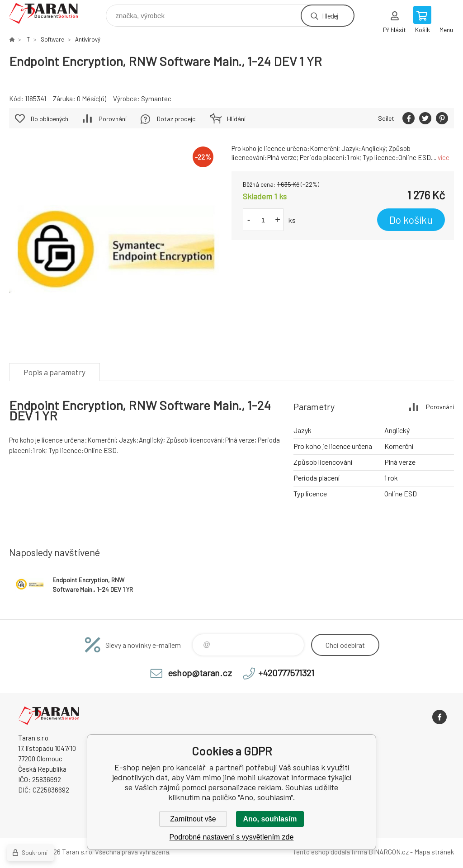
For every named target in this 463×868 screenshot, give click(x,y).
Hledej (330, 16)
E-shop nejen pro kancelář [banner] (49, 13)
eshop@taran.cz (200, 673)
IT (28, 39)
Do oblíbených (50, 119)
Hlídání (236, 119)
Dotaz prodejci (177, 119)
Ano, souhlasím (270, 819)
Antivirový (88, 39)
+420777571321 (286, 673)
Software (52, 39)
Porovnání (113, 119)
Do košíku (411, 220)
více (444, 157)
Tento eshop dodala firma (330, 852)
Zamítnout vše (193, 819)
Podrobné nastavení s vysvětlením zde (232, 837)
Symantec (156, 99)
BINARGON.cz (389, 852)
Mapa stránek (434, 852)
